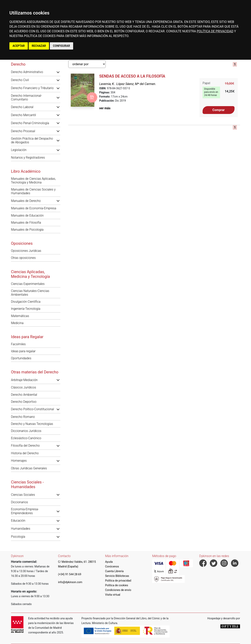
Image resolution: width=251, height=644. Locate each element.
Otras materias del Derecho (35, 372)
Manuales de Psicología (27, 230)
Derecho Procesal (23, 131)
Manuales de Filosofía (26, 223)
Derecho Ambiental (24, 395)
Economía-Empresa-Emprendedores (25, 511)
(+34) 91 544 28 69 (70, 574)
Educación (18, 521)
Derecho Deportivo (24, 402)
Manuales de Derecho (26, 201)
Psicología (18, 537)
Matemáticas (20, 316)
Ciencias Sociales (23, 495)
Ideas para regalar (23, 351)
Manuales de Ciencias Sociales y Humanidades (33, 191)
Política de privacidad (118, 581)
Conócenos (112, 566)
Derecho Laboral (22, 107)
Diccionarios (20, 502)
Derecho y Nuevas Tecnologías (32, 424)
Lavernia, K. (107, 84)
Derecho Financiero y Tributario (32, 88)
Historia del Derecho (25, 453)
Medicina (17, 323)
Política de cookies (117, 585)
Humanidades (21, 529)
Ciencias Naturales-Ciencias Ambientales (30, 293)
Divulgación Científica (26, 302)
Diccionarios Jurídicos (26, 431)
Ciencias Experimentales (28, 284)
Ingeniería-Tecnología (26, 309)
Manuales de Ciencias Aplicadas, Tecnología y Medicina (33, 181)
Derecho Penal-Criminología (30, 123)
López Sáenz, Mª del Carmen (136, 84)
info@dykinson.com (70, 582)
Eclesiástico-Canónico (26, 438)
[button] (58, 72)
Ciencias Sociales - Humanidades (27, 484)
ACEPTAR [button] (19, 46)
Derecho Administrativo (27, 72)
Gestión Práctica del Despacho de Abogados (32, 140)
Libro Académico (26, 171)
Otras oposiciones (23, 258)
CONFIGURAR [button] (61, 46)
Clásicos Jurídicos (24, 387)
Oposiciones (22, 243)
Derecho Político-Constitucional (32, 409)
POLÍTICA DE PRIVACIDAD (215, 31)
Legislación (19, 150)
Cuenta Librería (114, 571)
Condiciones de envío (118, 590)
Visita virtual (113, 595)
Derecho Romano (23, 417)
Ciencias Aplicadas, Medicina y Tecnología (30, 274)
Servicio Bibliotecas (117, 576)
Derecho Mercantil (23, 115)
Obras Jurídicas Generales (29, 468)
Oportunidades (21, 358)
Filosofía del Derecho (25, 446)
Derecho (18, 64)
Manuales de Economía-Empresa (34, 208)
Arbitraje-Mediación (24, 380)
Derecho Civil (20, 80)
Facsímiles (18, 344)
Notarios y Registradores (28, 158)
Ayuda (109, 562)
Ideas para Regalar (27, 337)
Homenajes (19, 461)
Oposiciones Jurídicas (26, 251)
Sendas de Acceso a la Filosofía (132, 76)
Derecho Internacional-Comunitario (26, 98)
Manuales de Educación (27, 215)
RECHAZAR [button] (39, 46)
